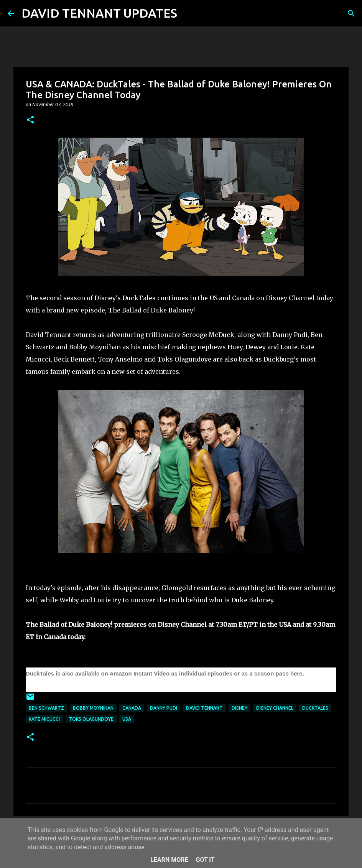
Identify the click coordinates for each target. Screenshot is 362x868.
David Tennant (204, 708)
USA (127, 719)
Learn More (169, 860)
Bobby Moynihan (93, 708)
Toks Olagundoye (91, 719)
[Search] (188, 13)
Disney (239, 708)
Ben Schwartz (46, 708)
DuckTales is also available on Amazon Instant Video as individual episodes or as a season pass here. (166, 673)
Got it (205, 860)
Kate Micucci (44, 719)
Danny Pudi (164, 708)
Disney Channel (275, 708)
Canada (132, 708)
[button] (30, 120)
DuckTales (315, 708)
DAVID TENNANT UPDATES (99, 13)
